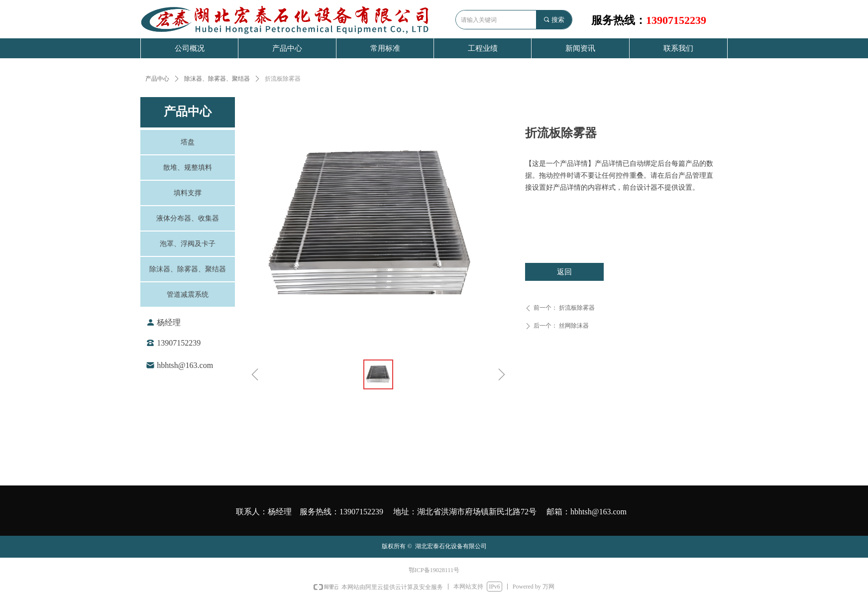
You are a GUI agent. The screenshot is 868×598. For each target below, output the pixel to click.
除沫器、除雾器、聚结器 (217, 79)
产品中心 (157, 79)
